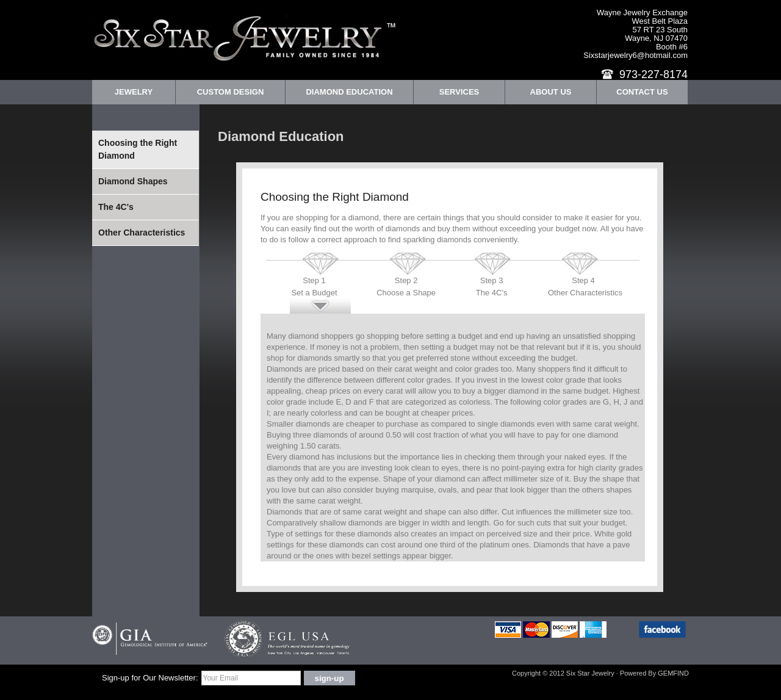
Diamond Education (349, 92)
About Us (551, 92)
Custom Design (231, 92)
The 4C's (116, 207)
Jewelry (134, 92)
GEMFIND (673, 673)
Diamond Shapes (133, 181)
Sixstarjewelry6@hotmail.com (635, 55)
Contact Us (642, 92)
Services (459, 92)
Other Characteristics (142, 233)
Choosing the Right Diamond (138, 149)
